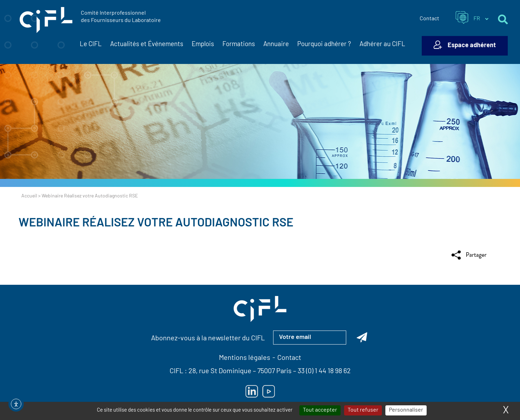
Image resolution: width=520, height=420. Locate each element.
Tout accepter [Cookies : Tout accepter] (320, 410)
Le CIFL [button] (91, 45)
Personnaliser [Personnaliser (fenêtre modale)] (406, 410)
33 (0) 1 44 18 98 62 (324, 371)
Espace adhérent (472, 46)
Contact (429, 19)
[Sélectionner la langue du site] (481, 19)
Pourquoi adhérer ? (324, 45)
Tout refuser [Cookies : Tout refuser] (363, 410)
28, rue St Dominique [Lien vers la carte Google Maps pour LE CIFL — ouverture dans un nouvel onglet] (220, 371)
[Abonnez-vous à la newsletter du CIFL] (362, 338)
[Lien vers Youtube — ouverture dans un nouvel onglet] (269, 391)
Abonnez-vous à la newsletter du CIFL (208, 339)
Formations (239, 45)
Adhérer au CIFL (382, 45)
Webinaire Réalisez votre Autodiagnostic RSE (156, 223)
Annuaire (276, 45)
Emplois (203, 45)
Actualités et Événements (147, 45)
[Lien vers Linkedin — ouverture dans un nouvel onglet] (252, 391)
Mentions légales (245, 358)
